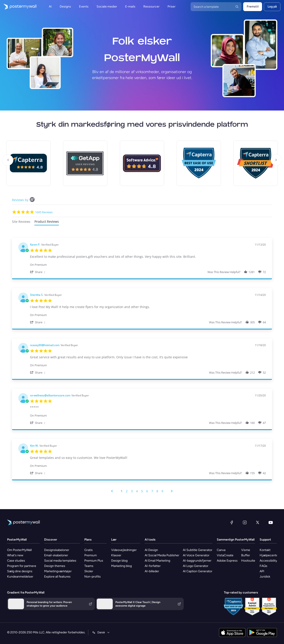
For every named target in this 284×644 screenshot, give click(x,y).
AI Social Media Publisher (162, 555)
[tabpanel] (142, 366)
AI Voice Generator (196, 555)
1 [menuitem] (122, 491)
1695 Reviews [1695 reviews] (44, 212)
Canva (221, 550)
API (262, 571)
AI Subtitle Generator (198, 550)
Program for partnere (22, 566)
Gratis (89, 550)
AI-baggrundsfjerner (197, 561)
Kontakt (265, 550)
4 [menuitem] (137, 491)
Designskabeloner (57, 550)
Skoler (89, 571)
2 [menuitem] (127, 491)
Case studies (16, 561)
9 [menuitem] (162, 491)
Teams (89, 566)
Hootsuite (248, 561)
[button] (38, 272)
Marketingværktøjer (58, 571)
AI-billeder (152, 571)
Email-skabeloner (56, 555)
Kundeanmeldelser (20, 577)
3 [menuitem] (132, 491)
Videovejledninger (124, 550)
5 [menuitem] (142, 491)
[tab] (21, 222)
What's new (15, 555)
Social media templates (60, 561)
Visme (246, 550)
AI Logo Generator (196, 566)
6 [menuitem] (147, 491)
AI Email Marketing (157, 561)
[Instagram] (245, 522)
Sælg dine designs (20, 571)
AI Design (151, 550)
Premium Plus (94, 561)
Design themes (55, 566)
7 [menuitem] (152, 491)
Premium (91, 555)
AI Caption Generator (198, 571)
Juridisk (265, 577)
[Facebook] (232, 522)
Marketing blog (121, 566)
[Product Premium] (148, 263)
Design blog (119, 561)
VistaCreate (225, 555)
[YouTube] (271, 522)
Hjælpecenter (269, 555)
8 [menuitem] (157, 491)
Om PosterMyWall (19, 550)
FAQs (263, 566)
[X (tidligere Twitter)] (258, 522)
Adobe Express (227, 561)
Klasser (116, 555)
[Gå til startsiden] (18, 7)
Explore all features (57, 577)
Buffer (246, 555)
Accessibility (268, 561)
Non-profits (93, 577)
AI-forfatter (153, 566)
